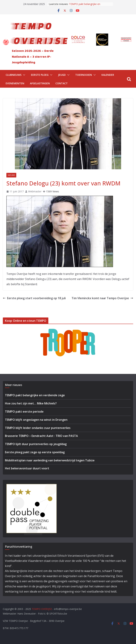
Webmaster (35, 191)
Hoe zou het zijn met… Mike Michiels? (31, 403)
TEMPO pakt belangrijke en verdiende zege (85, 6)
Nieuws (11, 175)
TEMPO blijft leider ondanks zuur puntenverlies (38, 428)
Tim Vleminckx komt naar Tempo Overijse (102, 298)
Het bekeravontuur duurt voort (27, 468)
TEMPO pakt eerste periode (24, 412)
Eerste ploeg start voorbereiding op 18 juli (34, 298)
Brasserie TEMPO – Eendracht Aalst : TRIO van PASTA (41, 436)
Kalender (108, 75)
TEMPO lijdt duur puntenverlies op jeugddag (36, 444)
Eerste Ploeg (40, 75)
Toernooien (84, 75)
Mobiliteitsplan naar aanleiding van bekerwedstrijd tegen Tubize (50, 460)
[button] (23, 75)
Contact (62, 83)
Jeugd (62, 75)
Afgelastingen (40, 83)
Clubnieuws (14, 75)
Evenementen (15, 83)
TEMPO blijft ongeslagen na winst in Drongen (36, 420)
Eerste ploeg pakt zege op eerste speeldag (35, 452)
